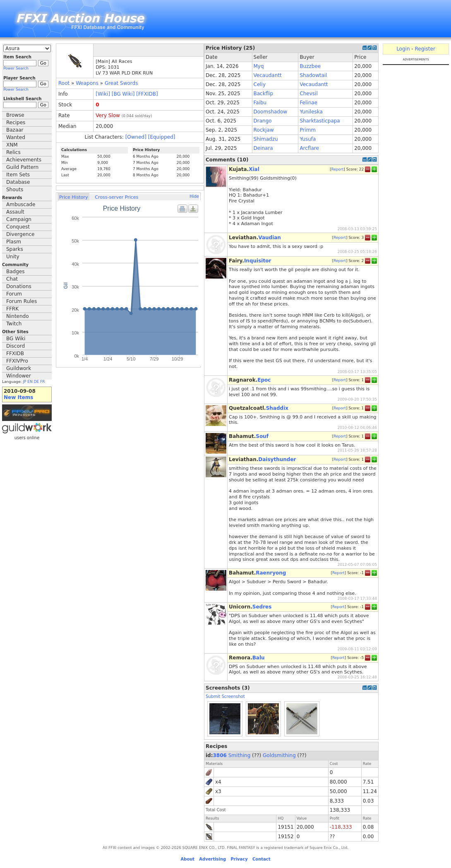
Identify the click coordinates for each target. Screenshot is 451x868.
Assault (15, 212)
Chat (12, 279)
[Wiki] (103, 94)
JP (24, 382)
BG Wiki (16, 339)
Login (403, 49)
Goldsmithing (279, 755)
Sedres (262, 607)
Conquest (18, 227)
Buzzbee (310, 66)
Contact (261, 859)
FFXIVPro (17, 361)
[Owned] (136, 137)
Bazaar (15, 130)
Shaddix (277, 408)
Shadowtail (313, 75)
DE (37, 382)
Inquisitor (258, 261)
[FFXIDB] (147, 94)
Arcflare (309, 148)
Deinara (263, 148)
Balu (259, 658)
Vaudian (270, 238)
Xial (254, 169)
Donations (19, 286)
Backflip (264, 94)
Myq (259, 66)
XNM (12, 145)
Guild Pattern (22, 167)
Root (64, 83)
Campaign (19, 219)
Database (18, 182)
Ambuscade (21, 204)
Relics (13, 152)
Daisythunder (277, 459)
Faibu (260, 103)
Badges (15, 272)
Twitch (14, 324)
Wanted (16, 137)
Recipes (16, 123)
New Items (18, 397)
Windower (19, 376)
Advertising (212, 859)
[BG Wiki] (123, 94)
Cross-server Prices (116, 197)
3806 (220, 755)
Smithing (240, 755)
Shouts (15, 190)
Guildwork (19, 368)
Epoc (264, 380)
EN (30, 382)
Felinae (308, 103)
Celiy (260, 84)
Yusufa (308, 139)
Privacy (239, 859)
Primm (308, 130)
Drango (263, 121)
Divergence (20, 234)
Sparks (15, 249)
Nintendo (18, 316)
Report (337, 169)
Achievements (24, 160)
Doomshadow (271, 112)
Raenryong (271, 573)
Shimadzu (266, 139)
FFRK (12, 309)
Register (425, 49)
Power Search (16, 68)
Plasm (14, 242)
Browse (15, 115)
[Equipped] (162, 137)
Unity (13, 257)
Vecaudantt (268, 75)
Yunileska (311, 112)
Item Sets (18, 175)
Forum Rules (22, 301)
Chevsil (308, 94)
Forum (14, 294)
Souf (262, 436)
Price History (73, 197)
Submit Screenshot (225, 696)
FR (42, 382)
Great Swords (121, 83)
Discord (16, 346)
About (187, 859)
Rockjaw (264, 130)
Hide (194, 196)
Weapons (87, 83)
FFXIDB (15, 353)
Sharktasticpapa (320, 121)
